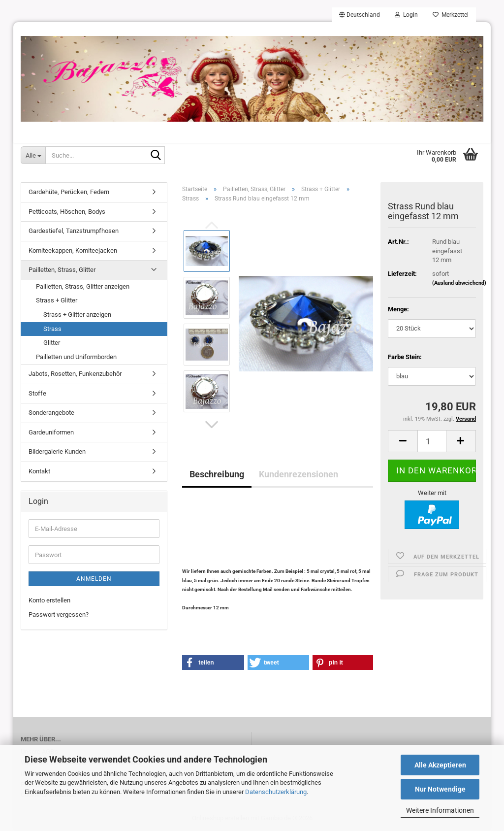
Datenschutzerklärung (276, 792)
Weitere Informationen (440, 810)
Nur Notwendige (440, 789)
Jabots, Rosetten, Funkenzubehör (75, 374)
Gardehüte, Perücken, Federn (69, 192)
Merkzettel (451, 15)
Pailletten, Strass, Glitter (62, 270)
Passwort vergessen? (59, 615)
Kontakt (39, 471)
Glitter (52, 343)
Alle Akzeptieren (440, 765)
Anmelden (94, 579)
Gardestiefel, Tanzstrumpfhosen (74, 231)
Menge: (398, 309)
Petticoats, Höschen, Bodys (67, 212)
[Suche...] (33, 155)
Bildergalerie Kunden (57, 451)
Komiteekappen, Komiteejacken (73, 250)
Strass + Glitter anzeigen (77, 315)
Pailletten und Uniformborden (76, 357)
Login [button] (406, 15)
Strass (52, 329)
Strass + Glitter (57, 300)
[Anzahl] (432, 441)
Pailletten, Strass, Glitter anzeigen (83, 286)
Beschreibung (217, 474)
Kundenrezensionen (299, 474)
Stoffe (37, 393)
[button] (360, 15)
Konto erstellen (49, 600)
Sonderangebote (51, 413)
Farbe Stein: (405, 357)
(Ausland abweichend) (459, 283)
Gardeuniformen (51, 432)
